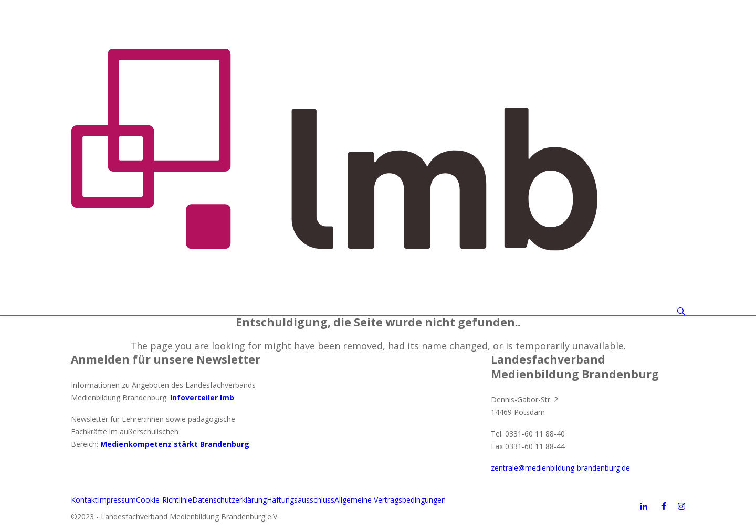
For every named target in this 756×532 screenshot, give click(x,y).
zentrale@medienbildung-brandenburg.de (560, 468)
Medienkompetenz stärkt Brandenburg (175, 444)
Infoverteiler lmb (202, 397)
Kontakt (84, 500)
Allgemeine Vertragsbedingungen (390, 500)
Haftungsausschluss (301, 500)
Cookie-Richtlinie (164, 500)
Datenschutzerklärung (229, 500)
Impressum (117, 500)
